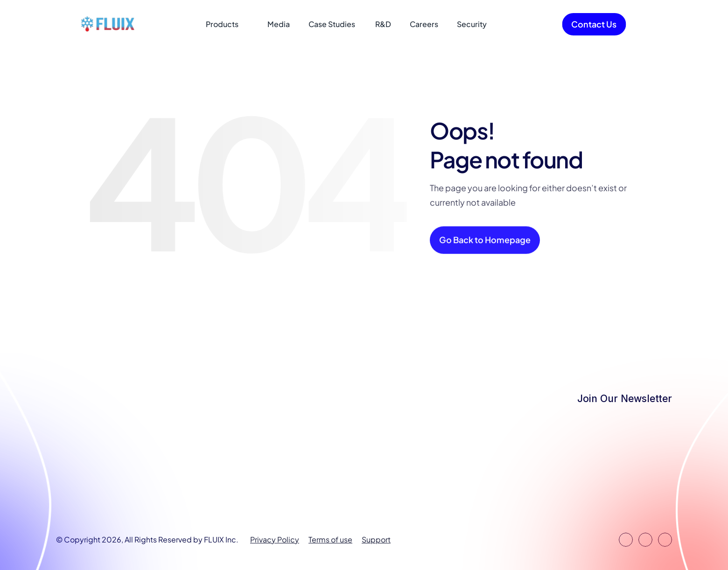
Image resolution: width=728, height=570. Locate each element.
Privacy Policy (275, 539)
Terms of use (330, 539)
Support (376, 539)
